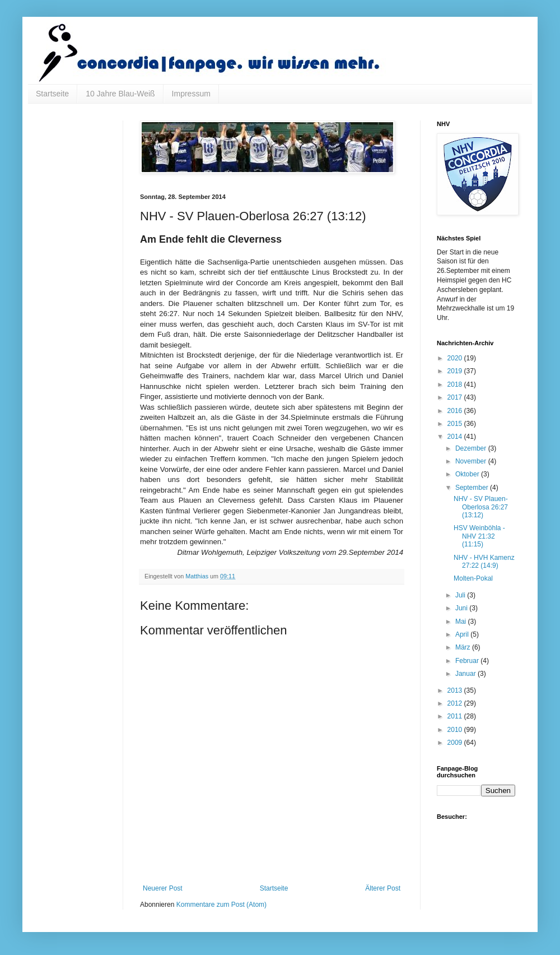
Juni (462, 608)
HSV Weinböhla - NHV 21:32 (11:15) (479, 536)
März (464, 647)
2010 (456, 730)
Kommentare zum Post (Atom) (221, 905)
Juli (461, 595)
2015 (456, 424)
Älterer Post (383, 888)
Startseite (52, 94)
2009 (456, 743)
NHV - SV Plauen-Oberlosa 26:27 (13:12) (481, 507)
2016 (456, 411)
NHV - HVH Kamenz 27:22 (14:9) (484, 562)
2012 (456, 703)
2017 (456, 397)
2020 (456, 358)
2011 (456, 716)
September (473, 488)
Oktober (468, 474)
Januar (466, 674)
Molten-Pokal (473, 578)
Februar (468, 661)
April (463, 634)
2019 (456, 371)
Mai (462, 622)
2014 (456, 437)
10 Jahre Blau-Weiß (120, 94)
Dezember (472, 448)
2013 (456, 690)
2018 (456, 384)
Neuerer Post (163, 888)
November (472, 461)
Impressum (191, 94)
